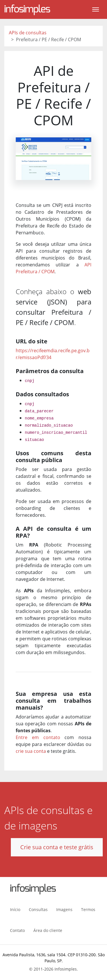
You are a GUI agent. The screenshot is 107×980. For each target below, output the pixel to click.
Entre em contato (38, 737)
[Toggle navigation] (96, 9)
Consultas (38, 909)
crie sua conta (31, 751)
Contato (17, 930)
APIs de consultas (28, 33)
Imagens (64, 909)
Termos (88, 909)
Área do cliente (48, 930)
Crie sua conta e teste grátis (57, 847)
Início (15, 909)
